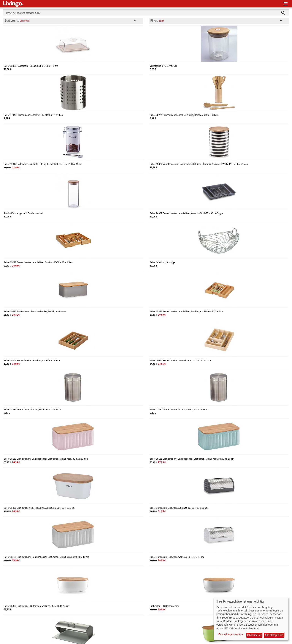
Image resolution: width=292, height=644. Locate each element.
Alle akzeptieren (274, 635)
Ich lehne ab (254, 635)
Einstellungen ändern (231, 634)
